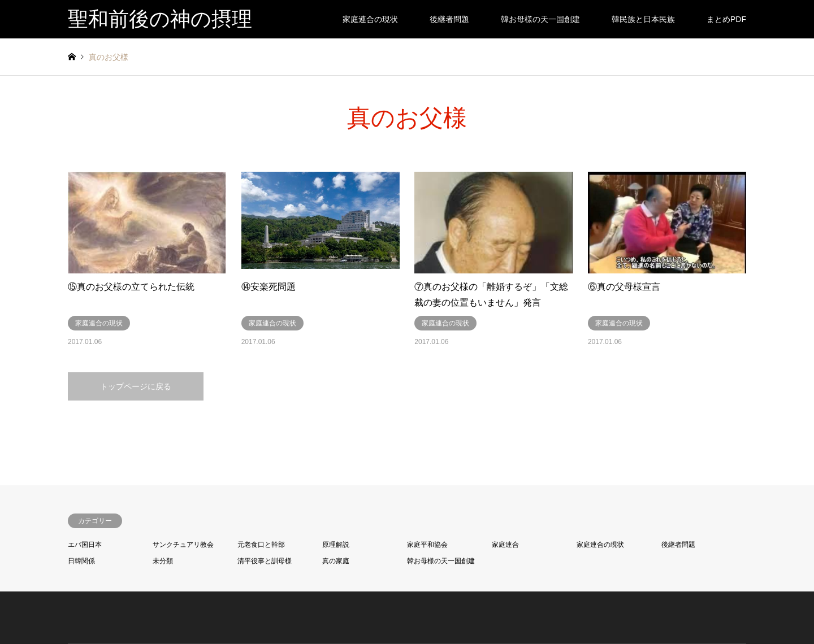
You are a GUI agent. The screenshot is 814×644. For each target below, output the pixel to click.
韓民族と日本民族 (643, 19)
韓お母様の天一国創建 (540, 19)
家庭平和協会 (427, 545)
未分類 (163, 561)
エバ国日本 (85, 545)
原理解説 (336, 545)
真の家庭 (336, 561)
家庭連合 (505, 545)
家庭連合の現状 (370, 19)
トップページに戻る (136, 386)
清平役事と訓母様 (265, 561)
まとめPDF (726, 19)
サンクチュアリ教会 (183, 545)
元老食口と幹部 (261, 545)
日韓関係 (81, 561)
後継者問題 (449, 19)
